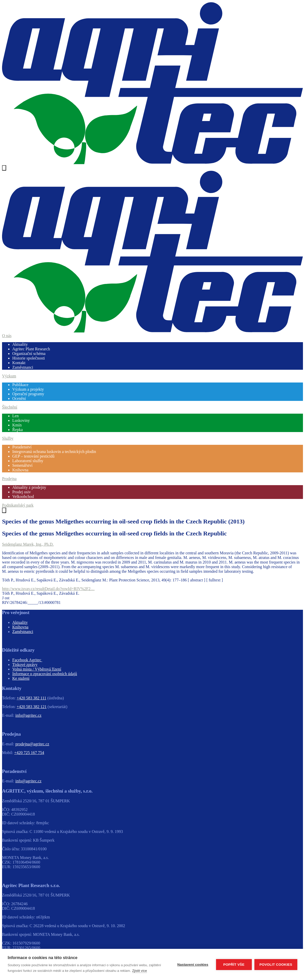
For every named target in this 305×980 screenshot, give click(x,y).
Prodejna (9, 479)
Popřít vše (234, 965)
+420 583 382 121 (32, 707)
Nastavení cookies (193, 965)
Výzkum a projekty (28, 389)
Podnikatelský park (18, 505)
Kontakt (19, 363)
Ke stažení (21, 678)
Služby (8, 438)
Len (15, 416)
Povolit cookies (276, 965)
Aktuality (20, 344)
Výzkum (9, 376)
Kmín (17, 425)
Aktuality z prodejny (29, 487)
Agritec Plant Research (31, 349)
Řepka (18, 430)
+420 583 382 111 (31, 698)
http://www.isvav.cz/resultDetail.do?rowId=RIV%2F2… (48, 589)
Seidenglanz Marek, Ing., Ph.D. (28, 544)
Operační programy (28, 394)
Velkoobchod (23, 497)
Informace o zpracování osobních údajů (45, 674)
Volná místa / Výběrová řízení (37, 669)
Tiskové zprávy (25, 665)
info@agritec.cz (28, 715)
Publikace (20, 385)
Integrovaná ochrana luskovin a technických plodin (54, 452)
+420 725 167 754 (29, 753)
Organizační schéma (29, 354)
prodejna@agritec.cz (32, 744)
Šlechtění (10, 407)
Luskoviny (21, 420)
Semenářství (22, 465)
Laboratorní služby (28, 461)
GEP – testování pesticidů (33, 456)
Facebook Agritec (27, 660)
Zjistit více (140, 971)
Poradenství (22, 447)
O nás (7, 336)
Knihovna (20, 470)
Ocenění (19, 398)
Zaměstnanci (23, 367)
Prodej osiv (21, 492)
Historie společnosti (29, 358)
